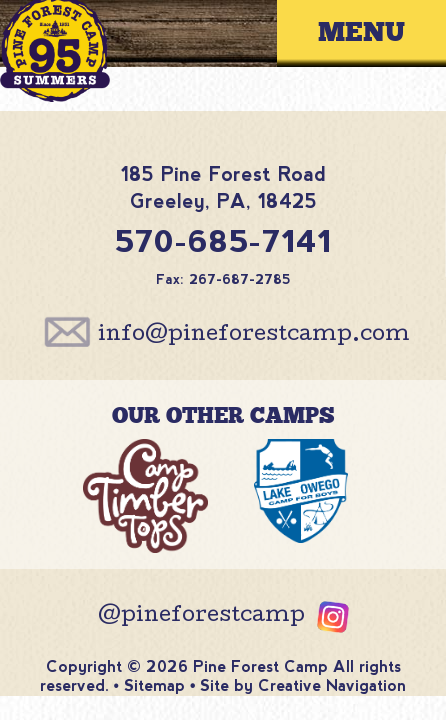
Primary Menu (376, 33)
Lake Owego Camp (301, 501)
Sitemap (154, 685)
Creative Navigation (332, 685)
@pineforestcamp (201, 616)
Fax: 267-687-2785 (223, 279)
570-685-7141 (223, 241)
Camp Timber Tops (145, 501)
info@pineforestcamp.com (254, 335)
